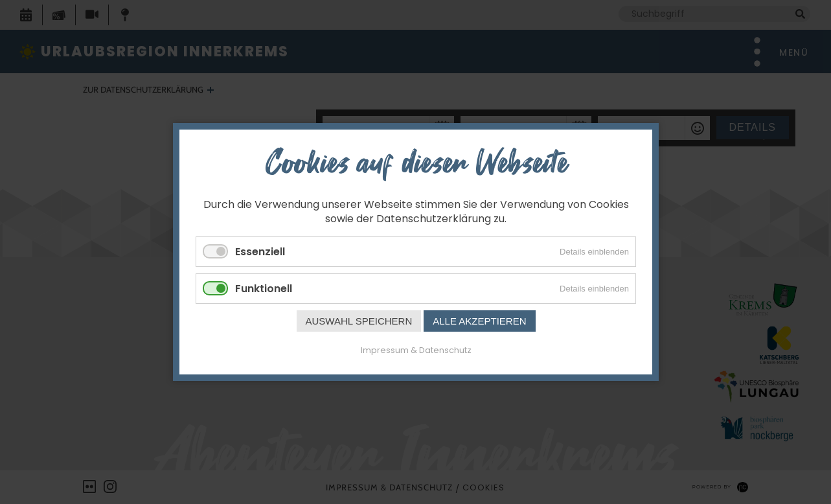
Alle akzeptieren (479, 321)
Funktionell (264, 289)
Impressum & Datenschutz (415, 350)
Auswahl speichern (359, 321)
